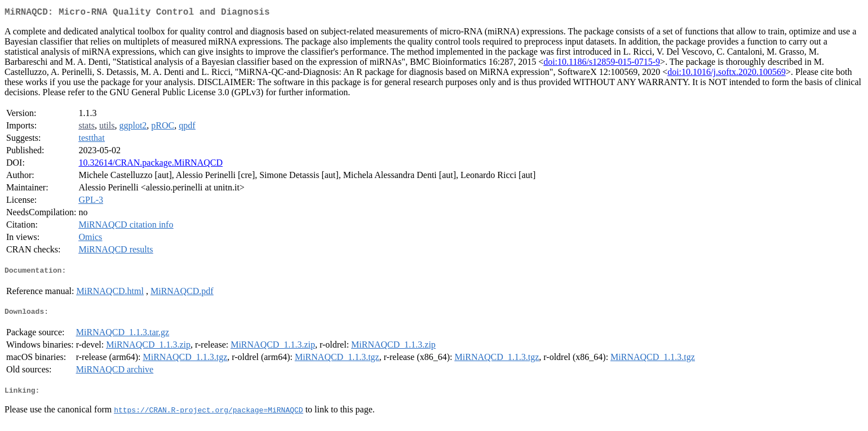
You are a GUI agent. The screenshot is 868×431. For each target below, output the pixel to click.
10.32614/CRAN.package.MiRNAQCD (150, 165)
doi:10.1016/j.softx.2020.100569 (727, 74)
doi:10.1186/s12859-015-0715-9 (602, 64)
